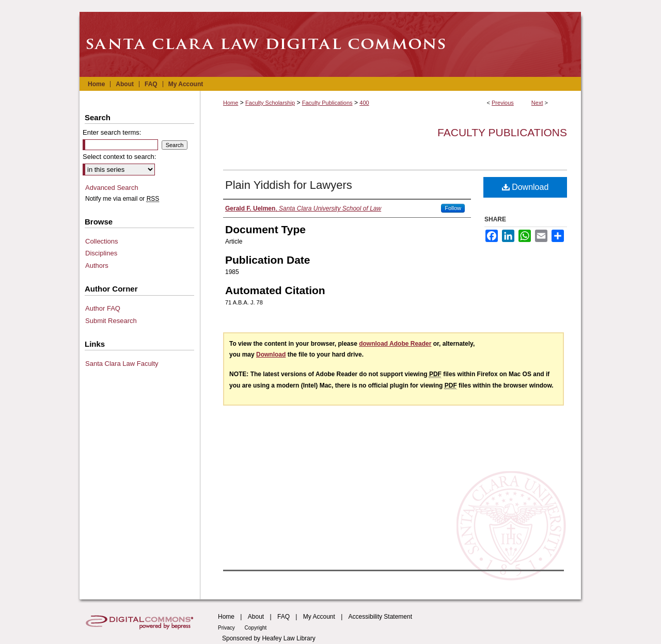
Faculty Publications (327, 103)
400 (364, 103)
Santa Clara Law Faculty (122, 364)
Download (525, 187)
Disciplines (101, 253)
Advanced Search (112, 188)
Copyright (256, 628)
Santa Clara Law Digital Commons (330, 44)
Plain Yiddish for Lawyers (289, 185)
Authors (97, 265)
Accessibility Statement (380, 617)
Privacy (227, 628)
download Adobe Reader (395, 344)
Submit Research (111, 321)
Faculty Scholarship (270, 103)
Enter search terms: (112, 132)
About (256, 617)
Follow (453, 208)
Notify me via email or (122, 199)
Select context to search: (119, 157)
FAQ (284, 617)
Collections (102, 241)
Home (231, 103)
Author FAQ (103, 308)
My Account (319, 617)
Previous (503, 103)
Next (537, 103)
